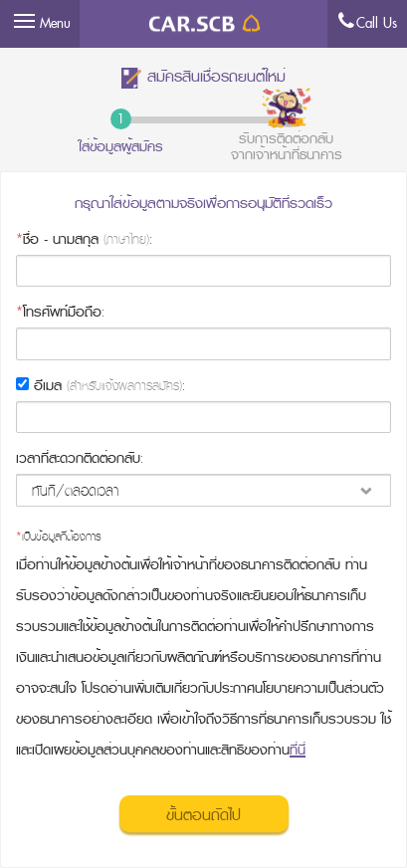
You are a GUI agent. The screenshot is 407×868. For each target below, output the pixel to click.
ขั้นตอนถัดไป (203, 815)
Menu (55, 23)
